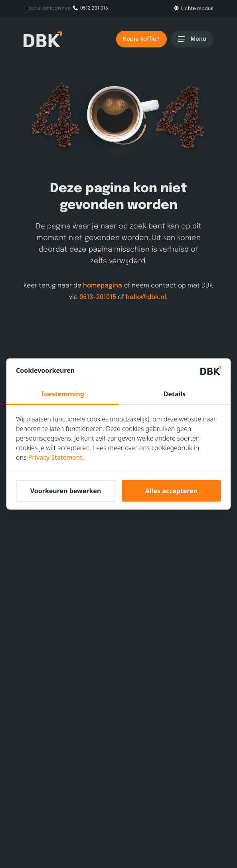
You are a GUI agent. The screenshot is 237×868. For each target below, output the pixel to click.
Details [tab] (175, 394)
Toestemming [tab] (62, 394)
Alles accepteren (171, 491)
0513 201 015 (91, 8)
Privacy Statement (55, 457)
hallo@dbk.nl (146, 297)
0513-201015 (98, 297)
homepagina (103, 286)
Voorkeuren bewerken (66, 491)
